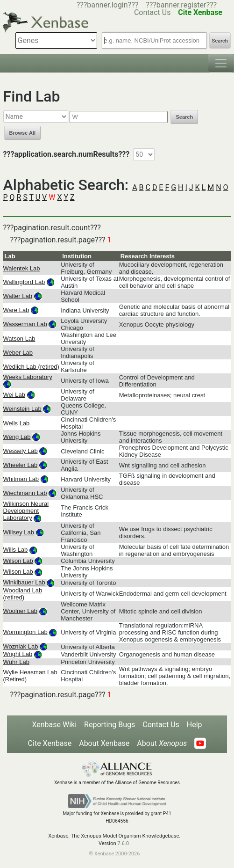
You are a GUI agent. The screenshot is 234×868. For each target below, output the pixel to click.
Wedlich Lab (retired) (31, 367)
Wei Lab (14, 395)
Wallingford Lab (24, 282)
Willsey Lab (19, 532)
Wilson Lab (18, 561)
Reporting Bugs (110, 725)
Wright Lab (18, 654)
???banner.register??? (181, 5)
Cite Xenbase (50, 743)
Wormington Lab (25, 632)
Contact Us (161, 725)
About (162, 743)
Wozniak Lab (21, 646)
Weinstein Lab (22, 409)
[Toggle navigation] (221, 63)
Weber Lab (18, 353)
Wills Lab (16, 550)
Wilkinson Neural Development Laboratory (26, 511)
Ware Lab (16, 310)
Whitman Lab (21, 479)
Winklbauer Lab (24, 582)
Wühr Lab (16, 662)
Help (195, 725)
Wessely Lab (21, 451)
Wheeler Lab (21, 465)
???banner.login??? (108, 5)
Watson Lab (19, 339)
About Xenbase (104, 743)
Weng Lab (17, 437)
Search (220, 41)
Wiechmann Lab (25, 493)
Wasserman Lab (25, 324)
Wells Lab (17, 423)
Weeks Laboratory (28, 377)
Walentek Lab (22, 268)
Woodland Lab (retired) (23, 594)
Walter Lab (18, 296)
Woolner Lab (20, 611)
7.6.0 (123, 843)
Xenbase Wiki (54, 725)
